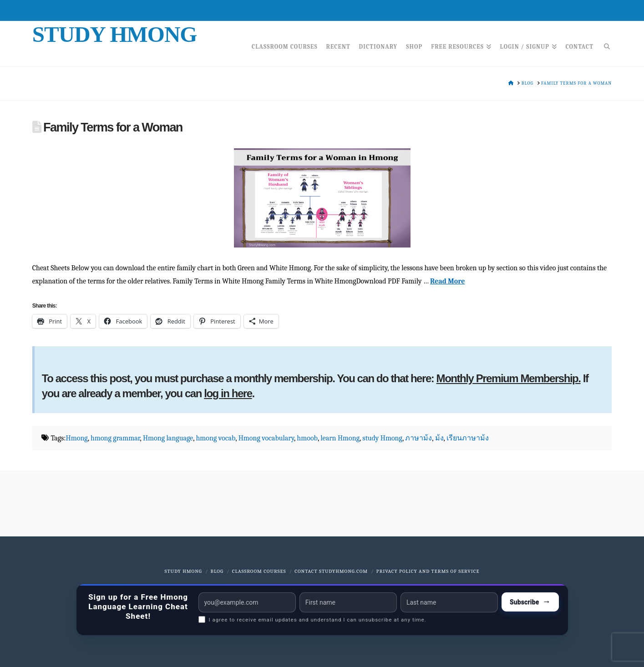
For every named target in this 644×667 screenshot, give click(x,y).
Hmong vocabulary (266, 438)
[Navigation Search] (605, 44)
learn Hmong (340, 438)
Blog (217, 571)
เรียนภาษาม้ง (468, 438)
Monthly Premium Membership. (509, 378)
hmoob (307, 438)
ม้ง (439, 438)
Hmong (77, 438)
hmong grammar (115, 438)
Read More (447, 281)
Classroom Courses (259, 571)
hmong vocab (216, 438)
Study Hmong (115, 34)
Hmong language (168, 438)
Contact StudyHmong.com (331, 571)
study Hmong (382, 438)
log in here (228, 393)
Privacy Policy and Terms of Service (428, 571)
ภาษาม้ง (418, 438)
